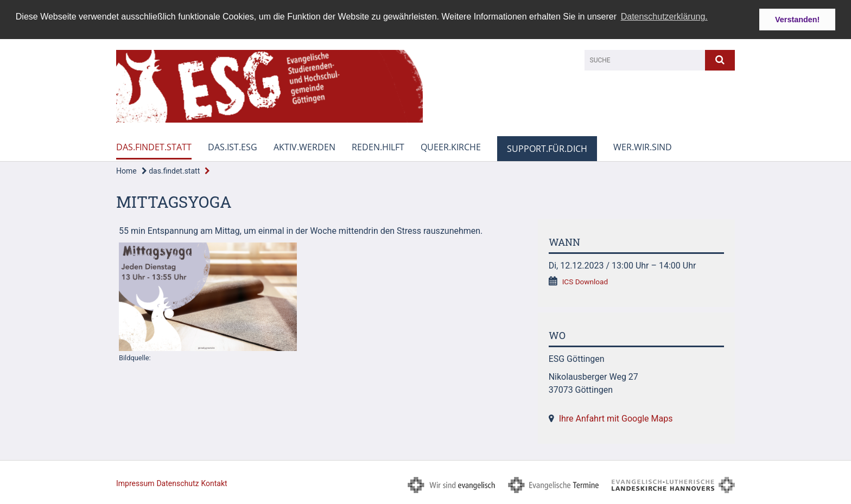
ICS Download (585, 281)
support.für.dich (547, 149)
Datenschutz (177, 483)
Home (126, 171)
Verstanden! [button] (797, 20)
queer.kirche (451, 147)
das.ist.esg (233, 147)
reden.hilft (378, 147)
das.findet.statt (154, 147)
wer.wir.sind (643, 147)
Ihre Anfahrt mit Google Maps (616, 419)
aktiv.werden (304, 147)
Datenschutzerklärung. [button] (664, 17)
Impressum (135, 483)
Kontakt (214, 483)
